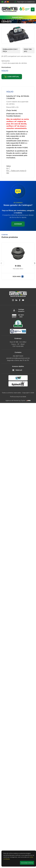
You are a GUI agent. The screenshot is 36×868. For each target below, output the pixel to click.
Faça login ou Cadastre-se (24, 2)
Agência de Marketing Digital (15, 400)
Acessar (18, 224)
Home (4, 20)
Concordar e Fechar (27, 863)
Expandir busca (18, 17)
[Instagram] (13, 300)
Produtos (10, 20)
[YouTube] (23, 300)
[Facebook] (20, 300)
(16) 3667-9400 (18, 356)
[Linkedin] (16, 300)
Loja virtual (12, 77)
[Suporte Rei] (16, 9)
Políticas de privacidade (18, 397)
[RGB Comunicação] (28, 401)
